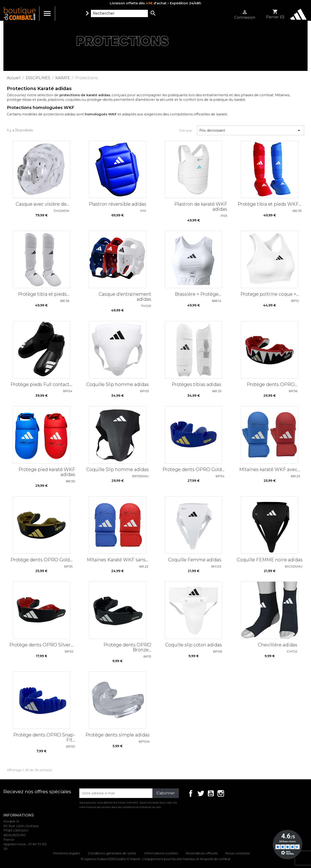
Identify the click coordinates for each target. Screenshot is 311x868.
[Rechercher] (119, 13)
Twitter (201, 793)
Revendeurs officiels (202, 853)
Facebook (191, 793)
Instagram (221, 793)
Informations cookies (161, 853)
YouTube (211, 793)
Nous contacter (238, 853)
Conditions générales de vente (112, 853)
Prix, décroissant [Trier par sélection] (251, 130)
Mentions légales (67, 853)
